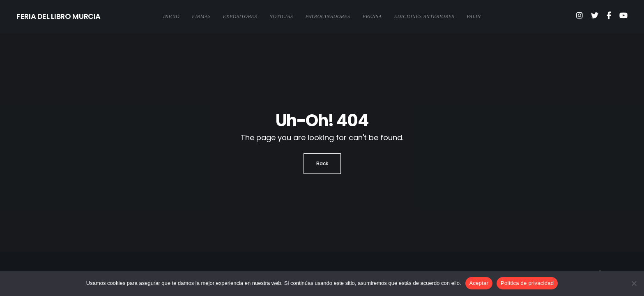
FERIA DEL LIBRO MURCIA (59, 16)
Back (322, 163)
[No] (634, 283)
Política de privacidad (527, 283)
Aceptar (479, 283)
